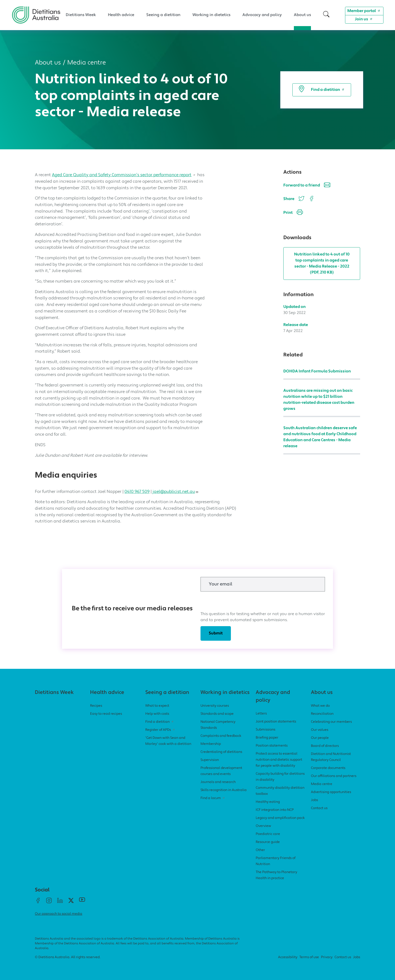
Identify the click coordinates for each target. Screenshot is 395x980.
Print (293, 213)
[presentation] (239, 601)
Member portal (364, 11)
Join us (364, 19)
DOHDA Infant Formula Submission (317, 371)
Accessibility (288, 957)
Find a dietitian (322, 90)
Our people (320, 738)
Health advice (121, 15)
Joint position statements (276, 722)
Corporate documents (328, 768)
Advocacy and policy (262, 15)
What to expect (157, 706)
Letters (261, 714)
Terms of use (309, 957)
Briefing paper (267, 738)
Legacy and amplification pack (280, 818)
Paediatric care (268, 834)
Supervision (210, 760)
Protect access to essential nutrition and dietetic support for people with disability (279, 760)
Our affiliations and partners (334, 776)
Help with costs (157, 714)
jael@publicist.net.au (176, 492)
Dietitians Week (81, 15)
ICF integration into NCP (275, 810)
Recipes (96, 706)
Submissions (266, 730)
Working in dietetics (211, 15)
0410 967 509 (137, 492)
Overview (263, 826)
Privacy (327, 957)
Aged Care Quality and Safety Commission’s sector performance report (124, 175)
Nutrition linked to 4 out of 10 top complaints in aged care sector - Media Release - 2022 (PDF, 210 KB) (322, 264)
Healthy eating (268, 802)
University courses (215, 706)
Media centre (87, 63)
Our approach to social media (59, 914)
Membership (211, 744)
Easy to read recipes (106, 714)
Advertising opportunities (331, 792)
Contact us (319, 808)
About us (302, 15)
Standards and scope (217, 714)
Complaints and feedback (221, 736)
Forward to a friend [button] (307, 186)
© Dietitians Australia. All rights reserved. (68, 957)
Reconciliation (322, 714)
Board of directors (325, 746)
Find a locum (213, 798)
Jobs (314, 800)
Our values (320, 730)
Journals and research (218, 782)
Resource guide (268, 842)
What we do (320, 706)
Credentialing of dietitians (221, 752)
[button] (326, 15)
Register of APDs (160, 730)
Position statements (272, 746)
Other (260, 850)
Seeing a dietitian (163, 15)
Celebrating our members (331, 722)
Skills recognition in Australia (224, 790)
